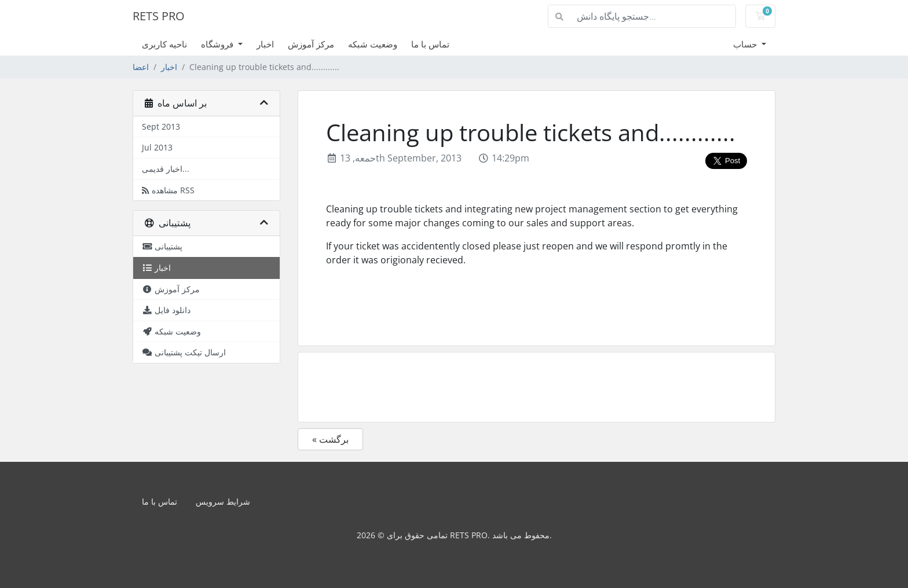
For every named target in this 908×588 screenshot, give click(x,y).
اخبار (265, 44)
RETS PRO (159, 16)
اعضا (141, 67)
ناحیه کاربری (164, 44)
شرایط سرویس (223, 501)
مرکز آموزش (311, 44)
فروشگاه (218, 44)
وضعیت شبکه (373, 44)
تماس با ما (430, 44)
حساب (746, 44)
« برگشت (330, 439)
